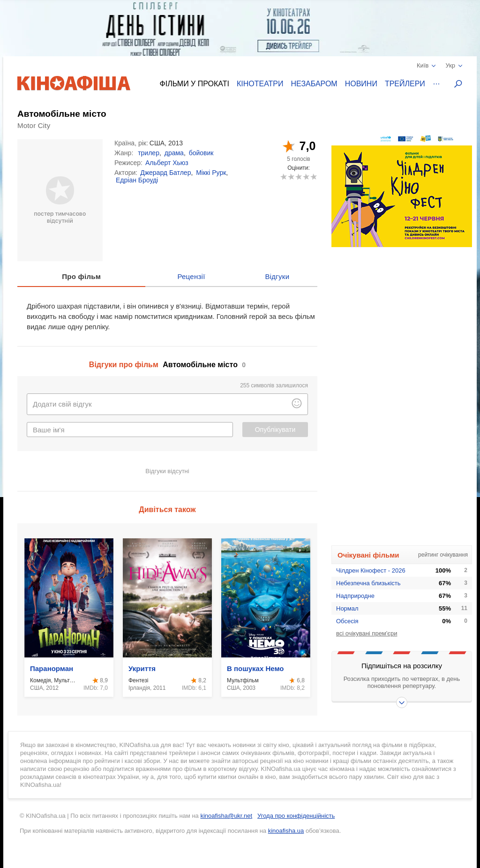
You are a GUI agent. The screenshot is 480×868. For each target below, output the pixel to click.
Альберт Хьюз (167, 163)
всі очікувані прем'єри (367, 633)
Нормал (347, 608)
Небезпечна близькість (368, 583)
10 (313, 177)
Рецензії (191, 276)
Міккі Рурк (211, 173)
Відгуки (277, 276)
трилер (149, 153)
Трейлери (405, 84)
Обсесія (347, 621)
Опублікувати (275, 430)
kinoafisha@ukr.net (226, 816)
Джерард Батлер (165, 173)
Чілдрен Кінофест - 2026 (371, 570)
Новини (361, 84)
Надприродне (355, 596)
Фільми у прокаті (195, 84)
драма (174, 153)
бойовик (201, 153)
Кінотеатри (260, 84)
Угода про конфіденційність (296, 816)
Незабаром (314, 84)
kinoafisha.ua (286, 831)
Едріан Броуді (137, 180)
